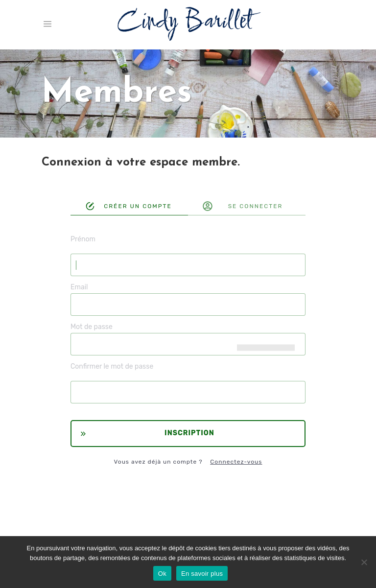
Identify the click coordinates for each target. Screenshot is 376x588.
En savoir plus (202, 574)
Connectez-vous (236, 462)
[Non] (364, 562)
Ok (162, 574)
